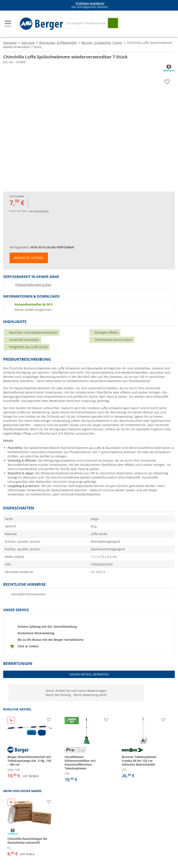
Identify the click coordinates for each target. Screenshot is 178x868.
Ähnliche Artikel (29, 258)
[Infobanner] (90, 5)
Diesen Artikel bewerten (89, 674)
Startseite (10, 43)
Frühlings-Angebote (90, 3)
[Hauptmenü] (8, 24)
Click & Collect (28, 646)
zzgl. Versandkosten (39, 211)
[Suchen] (113, 23)
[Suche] (86, 23)
